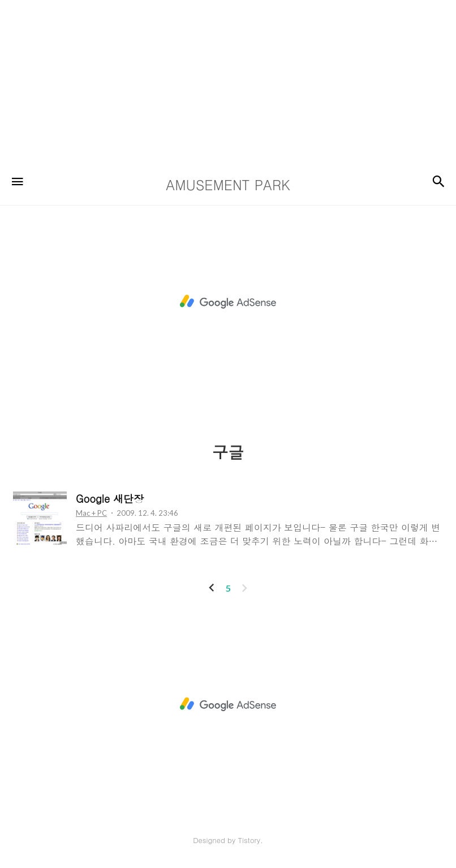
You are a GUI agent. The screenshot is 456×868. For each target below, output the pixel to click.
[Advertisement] (223, 79)
